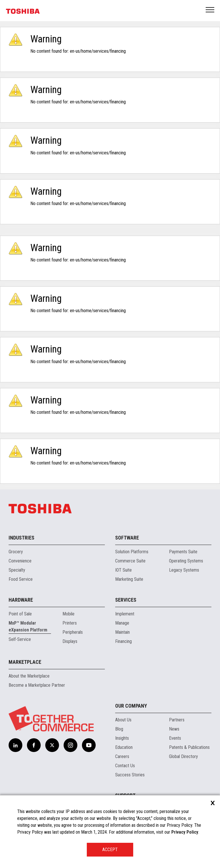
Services (126, 600)
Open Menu (210, 10)
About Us (123, 720)
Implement (125, 614)
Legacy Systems (184, 570)
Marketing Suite (129, 579)
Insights (122, 738)
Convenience (20, 561)
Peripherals (73, 632)
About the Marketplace (29, 676)
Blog (119, 729)
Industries (21, 538)
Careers (122, 756)
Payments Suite (183, 552)
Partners (177, 720)
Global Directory (183, 756)
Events (175, 738)
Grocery (16, 552)
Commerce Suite (130, 561)
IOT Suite (123, 570)
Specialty (17, 570)
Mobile (68, 614)
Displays (70, 641)
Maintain (122, 632)
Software (127, 538)
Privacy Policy (185, 832)
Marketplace (25, 662)
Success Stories (130, 775)
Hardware (21, 600)
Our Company (131, 706)
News (174, 729)
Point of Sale (20, 614)
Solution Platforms (132, 552)
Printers (70, 623)
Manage (122, 623)
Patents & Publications (189, 747)
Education (124, 747)
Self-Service (20, 639)
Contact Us (125, 766)
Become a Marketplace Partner (37, 685)
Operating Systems (186, 561)
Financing (123, 641)
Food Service (21, 579)
